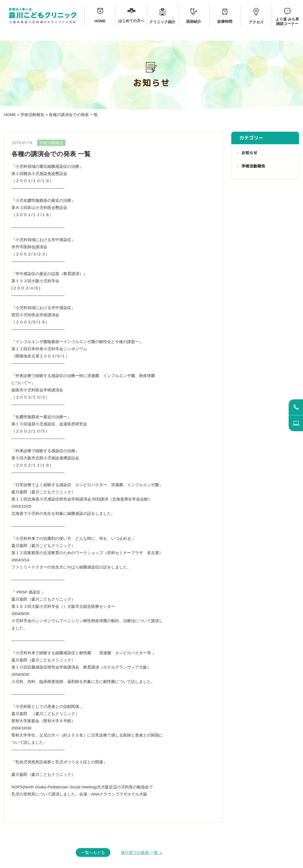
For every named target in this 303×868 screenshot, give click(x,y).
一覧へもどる (93, 852)
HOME (10, 115)
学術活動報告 (32, 115)
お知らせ (249, 153)
